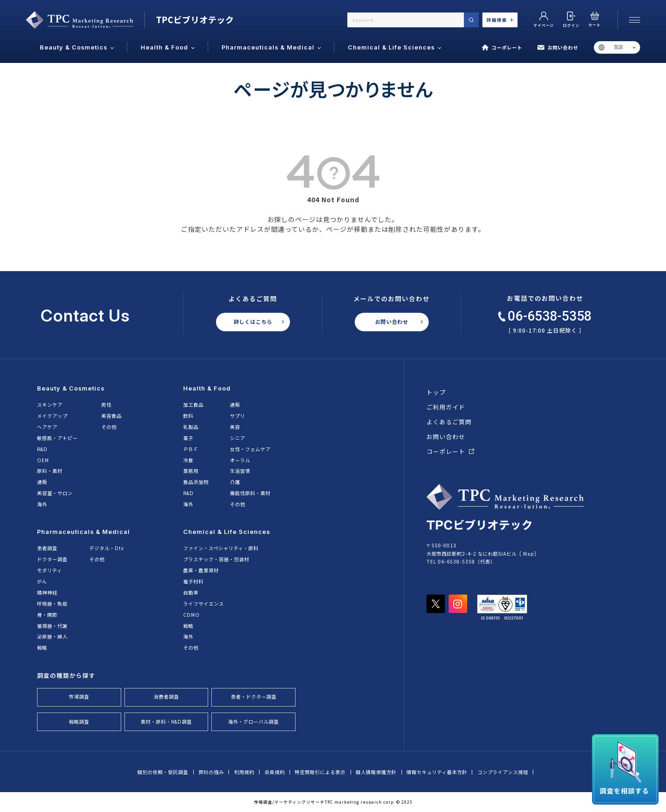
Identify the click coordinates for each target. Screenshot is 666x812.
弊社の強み (211, 772)
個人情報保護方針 (376, 772)
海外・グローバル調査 (253, 722)
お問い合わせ (558, 48)
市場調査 (79, 697)
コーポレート (502, 48)
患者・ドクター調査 (254, 697)
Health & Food (207, 388)
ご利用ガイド (446, 407)
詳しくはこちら (253, 322)
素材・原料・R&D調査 (166, 722)
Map (529, 554)
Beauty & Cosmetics (71, 388)
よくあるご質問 (449, 422)
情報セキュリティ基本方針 (437, 772)
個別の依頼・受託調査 (163, 772)
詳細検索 (500, 20)
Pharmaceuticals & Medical (83, 532)
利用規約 (244, 772)
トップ (436, 392)
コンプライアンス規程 (503, 772)
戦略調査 (79, 722)
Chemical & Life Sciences (227, 532)
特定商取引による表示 (320, 772)
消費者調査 (166, 697)
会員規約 (275, 772)
